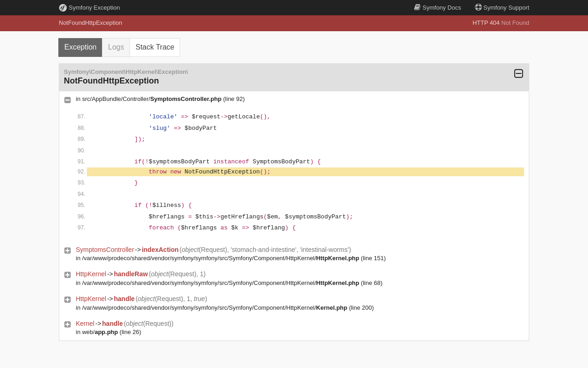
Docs (437, 8)
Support (502, 8)
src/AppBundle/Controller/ (152, 99)
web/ (100, 332)
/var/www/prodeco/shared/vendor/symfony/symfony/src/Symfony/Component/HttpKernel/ (221, 258)
